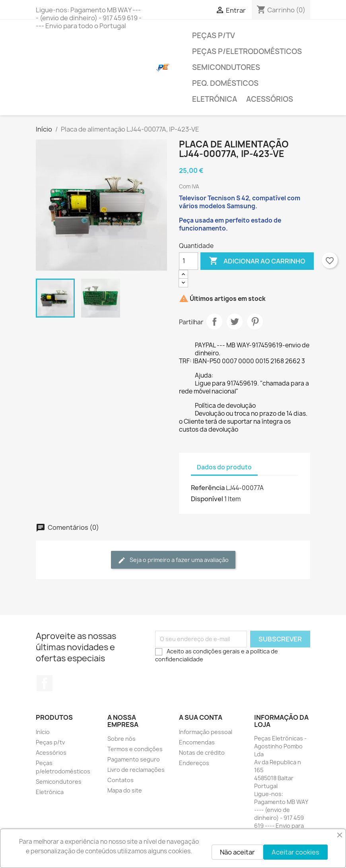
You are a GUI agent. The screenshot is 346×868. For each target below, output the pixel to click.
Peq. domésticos (225, 83)
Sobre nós (121, 739)
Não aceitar (237, 852)
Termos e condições (135, 749)
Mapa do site (125, 790)
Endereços (194, 763)
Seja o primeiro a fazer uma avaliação (173, 560)
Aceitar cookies (295, 852)
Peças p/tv (214, 36)
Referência (208, 488)
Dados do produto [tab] (224, 467)
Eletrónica (215, 99)
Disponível (207, 499)
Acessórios (270, 99)
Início (43, 732)
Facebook (45, 683)
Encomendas (197, 742)
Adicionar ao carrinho (257, 261)
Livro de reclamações (136, 770)
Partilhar (214, 322)
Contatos (121, 780)
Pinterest (255, 322)
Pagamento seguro (134, 759)
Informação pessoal (206, 732)
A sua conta (201, 717)
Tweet (235, 322)
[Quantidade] (189, 261)
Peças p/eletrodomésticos (247, 51)
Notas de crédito (202, 753)
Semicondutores (226, 67)
